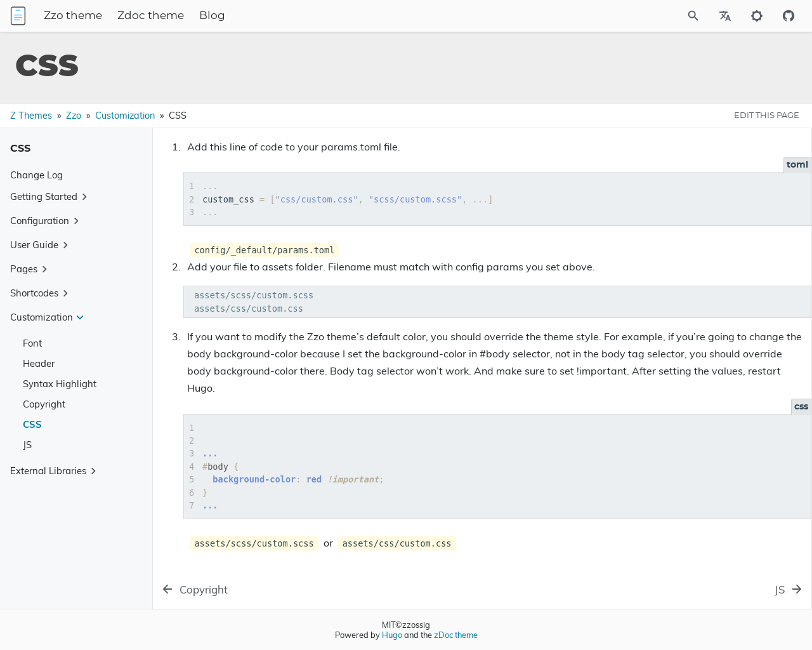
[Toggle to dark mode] (757, 16)
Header (39, 363)
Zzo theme (146, 16)
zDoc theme (456, 635)
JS (27, 445)
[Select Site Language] (725, 16)
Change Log (36, 175)
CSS (32, 424)
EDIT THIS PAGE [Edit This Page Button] (767, 116)
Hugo (392, 635)
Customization (125, 116)
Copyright (44, 404)
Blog (285, 16)
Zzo (74, 116)
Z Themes (31, 116)
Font (32, 343)
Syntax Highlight (60, 384)
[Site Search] (659, 16)
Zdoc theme (224, 16)
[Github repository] (789, 16)
